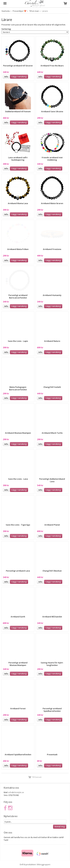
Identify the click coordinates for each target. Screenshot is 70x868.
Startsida (6, 11)
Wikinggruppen (44, 864)
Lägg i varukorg (19, 77)
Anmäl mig (60, 827)
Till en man (34, 11)
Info (6, 77)
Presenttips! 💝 (19, 11)
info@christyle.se (16, 792)
